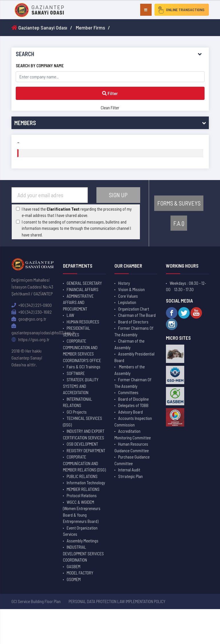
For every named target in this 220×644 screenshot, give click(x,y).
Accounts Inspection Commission (133, 421)
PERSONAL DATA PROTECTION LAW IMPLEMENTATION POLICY (117, 601)
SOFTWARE (76, 373)
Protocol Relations (82, 495)
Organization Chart (134, 309)
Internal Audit (129, 470)
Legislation (127, 302)
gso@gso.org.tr (29, 319)
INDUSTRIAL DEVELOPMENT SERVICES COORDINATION (83, 553)
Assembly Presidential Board (134, 357)
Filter (110, 93)
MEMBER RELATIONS (83, 489)
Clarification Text (63, 209)
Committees (128, 392)
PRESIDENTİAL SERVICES (77, 331)
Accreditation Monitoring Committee (133, 434)
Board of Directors (133, 322)
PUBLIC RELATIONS (82, 476)
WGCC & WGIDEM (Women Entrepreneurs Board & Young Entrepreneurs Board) (82, 512)
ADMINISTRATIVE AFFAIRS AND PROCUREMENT (78, 302)
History (124, 283)
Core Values (128, 296)
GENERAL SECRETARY (84, 283)
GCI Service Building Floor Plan (36, 601)
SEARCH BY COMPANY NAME (40, 66)
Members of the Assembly (130, 370)
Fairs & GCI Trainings (84, 367)
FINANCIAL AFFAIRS (83, 289)
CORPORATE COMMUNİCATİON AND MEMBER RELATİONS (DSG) (84, 463)
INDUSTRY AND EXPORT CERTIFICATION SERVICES (84, 434)
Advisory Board (130, 412)
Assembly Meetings (83, 541)
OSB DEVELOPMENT (82, 444)
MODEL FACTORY (80, 573)
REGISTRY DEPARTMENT (86, 451)
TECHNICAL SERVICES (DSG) (83, 421)
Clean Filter (110, 108)
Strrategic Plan (130, 476)
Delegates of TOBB (133, 405)
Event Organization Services (80, 531)
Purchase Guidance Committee (132, 460)
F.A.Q (179, 223)
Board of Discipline (133, 399)
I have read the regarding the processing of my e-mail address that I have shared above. (77, 212)
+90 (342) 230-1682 (32, 312)
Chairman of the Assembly (129, 344)
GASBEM (74, 566)
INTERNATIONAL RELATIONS (78, 402)
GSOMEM (74, 579)
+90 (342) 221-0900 (32, 305)
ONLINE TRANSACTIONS (180, 10)
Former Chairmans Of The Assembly (134, 331)
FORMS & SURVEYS (179, 203)
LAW (70, 315)
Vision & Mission (131, 289)
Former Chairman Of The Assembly (133, 383)
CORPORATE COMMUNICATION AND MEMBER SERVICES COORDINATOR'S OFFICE (82, 351)
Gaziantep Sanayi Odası (39, 27)
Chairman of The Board (137, 315)
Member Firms (90, 27)
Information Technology (86, 483)
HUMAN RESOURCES (83, 322)
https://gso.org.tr (30, 339)
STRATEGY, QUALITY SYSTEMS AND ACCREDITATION (81, 386)
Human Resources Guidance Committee (132, 447)
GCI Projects (77, 412)
